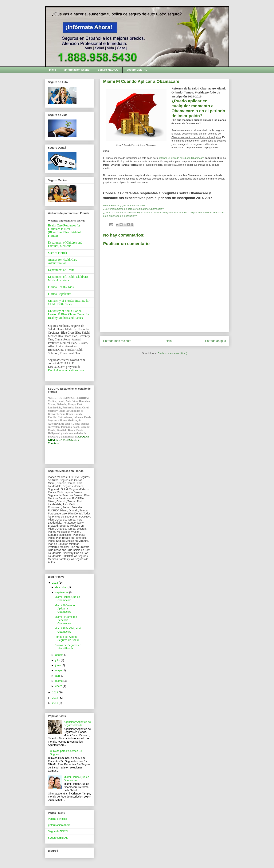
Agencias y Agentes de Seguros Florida (77, 724)
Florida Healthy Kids (61, 287)
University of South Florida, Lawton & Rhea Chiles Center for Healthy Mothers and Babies (68, 314)
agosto (60, 655)
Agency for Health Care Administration (63, 261)
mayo (59, 670)
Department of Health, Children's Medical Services (68, 278)
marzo (59, 681)
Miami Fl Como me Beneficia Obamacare (66, 620)
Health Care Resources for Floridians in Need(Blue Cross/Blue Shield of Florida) (64, 231)
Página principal (57, 819)
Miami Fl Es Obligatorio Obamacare (68, 630)
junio (58, 665)
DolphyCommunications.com (66, 370)
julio (58, 660)
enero (59, 686)
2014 (55, 583)
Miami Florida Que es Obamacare (67, 599)
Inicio (53, 70)
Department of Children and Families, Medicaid (65, 244)
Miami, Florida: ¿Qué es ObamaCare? (124, 205)
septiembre (62, 592)
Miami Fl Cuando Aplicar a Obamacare (65, 608)
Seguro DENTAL (137, 70)
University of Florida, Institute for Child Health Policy (69, 302)
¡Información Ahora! (77, 70)
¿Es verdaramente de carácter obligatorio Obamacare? (133, 209)
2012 (55, 698)
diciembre (61, 587)
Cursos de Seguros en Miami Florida (68, 647)
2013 (55, 692)
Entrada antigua (216, 341)
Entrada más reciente (117, 341)
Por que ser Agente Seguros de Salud (67, 638)
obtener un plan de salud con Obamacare (181, 158)
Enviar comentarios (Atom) (172, 353)
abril (58, 676)
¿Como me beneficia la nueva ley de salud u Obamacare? (135, 212)
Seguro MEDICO (108, 70)
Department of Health (61, 270)
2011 (55, 703)
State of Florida (57, 253)
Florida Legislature (60, 294)
